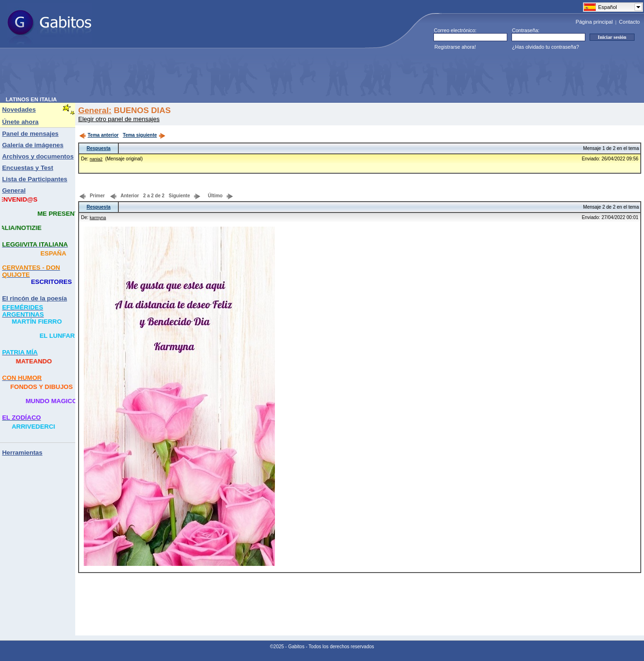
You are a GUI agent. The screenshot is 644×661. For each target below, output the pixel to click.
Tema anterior (99, 135)
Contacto (629, 22)
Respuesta (99, 148)
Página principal (594, 22)
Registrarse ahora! (455, 47)
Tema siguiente (144, 135)
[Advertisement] (178, 75)
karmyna (98, 218)
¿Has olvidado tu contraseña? (546, 47)
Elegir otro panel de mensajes (119, 119)
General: (95, 110)
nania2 (96, 159)
